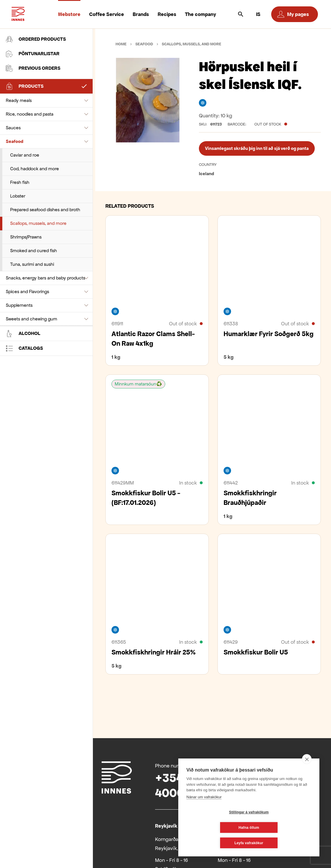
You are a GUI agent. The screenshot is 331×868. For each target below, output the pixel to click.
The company (200, 14)
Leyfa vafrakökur (249, 843)
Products (25, 86)
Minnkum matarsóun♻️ (138, 384)
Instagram (300, 765)
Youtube (269, 765)
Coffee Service (107, 14)
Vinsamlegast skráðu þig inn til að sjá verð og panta (257, 148)
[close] (307, 774)
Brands (141, 14)
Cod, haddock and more (35, 127)
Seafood (15, 100)
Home (121, 44)
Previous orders (33, 68)
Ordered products (36, 39)
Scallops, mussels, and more (38, 182)
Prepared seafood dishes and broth (45, 168)
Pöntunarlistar (33, 54)
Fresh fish (20, 141)
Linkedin (284, 765)
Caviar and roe (25, 114)
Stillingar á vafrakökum (214, 828)
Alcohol (23, 204)
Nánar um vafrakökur (204, 812)
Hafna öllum (284, 828)
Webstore (69, 14)
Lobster (18, 155)
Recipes (167, 14)
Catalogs (24, 218)
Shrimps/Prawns (26, 196)
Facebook (253, 765)
